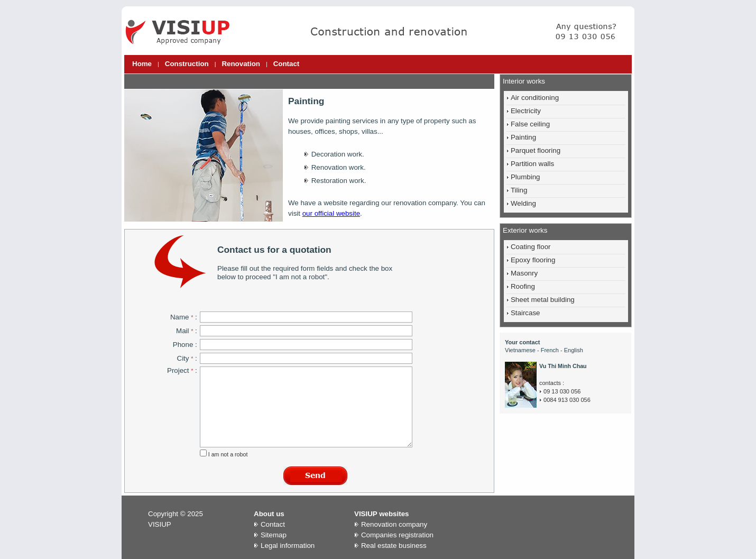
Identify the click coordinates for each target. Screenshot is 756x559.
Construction (187, 64)
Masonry (524, 273)
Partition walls (532, 164)
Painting (523, 137)
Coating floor (531, 247)
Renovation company (394, 524)
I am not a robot (227, 454)
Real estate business (394, 546)
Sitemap (274, 535)
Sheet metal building (543, 300)
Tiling (519, 190)
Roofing (523, 286)
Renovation (241, 64)
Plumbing (525, 177)
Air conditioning (535, 98)
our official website (331, 213)
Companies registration (397, 535)
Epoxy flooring (533, 260)
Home (142, 64)
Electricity (526, 111)
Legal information (288, 546)
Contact (287, 64)
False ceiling (530, 124)
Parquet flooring (536, 150)
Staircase (525, 313)
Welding (523, 203)
